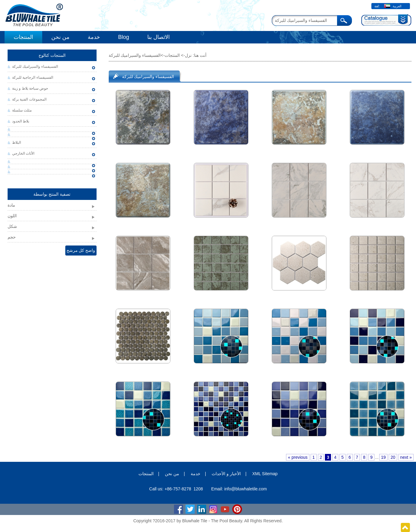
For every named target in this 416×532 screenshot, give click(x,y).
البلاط (17, 142)
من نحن (60, 37)
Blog (124, 37)
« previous (298, 457)
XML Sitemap (265, 474)
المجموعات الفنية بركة (29, 99)
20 (393, 457)
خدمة (94, 37)
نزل (188, 55)
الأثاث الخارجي (23, 153)
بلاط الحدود (21, 121)
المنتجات (23, 37)
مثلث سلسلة (22, 110)
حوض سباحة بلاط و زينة (30, 88)
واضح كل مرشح (81, 250)
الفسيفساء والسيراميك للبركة (35, 67)
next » (406, 457)
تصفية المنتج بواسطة (52, 194)
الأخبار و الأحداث (226, 474)
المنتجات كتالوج (52, 55)
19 (384, 457)
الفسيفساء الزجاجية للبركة (33, 77)
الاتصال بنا (159, 37)
